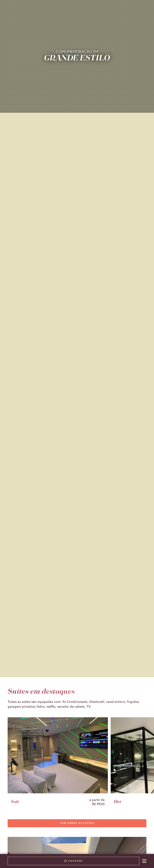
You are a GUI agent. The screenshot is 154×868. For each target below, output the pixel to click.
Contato (73, 861)
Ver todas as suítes (77, 823)
